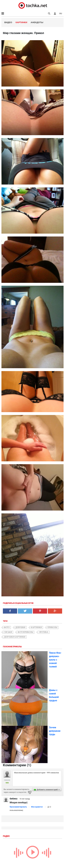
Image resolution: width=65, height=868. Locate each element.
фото (7, 627)
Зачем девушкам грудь (55, 731)
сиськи (8, 632)
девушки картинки (15, 637)
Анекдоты (37, 22)
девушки (20, 627)
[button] (55, 13)
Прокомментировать (18, 807)
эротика (43, 632)
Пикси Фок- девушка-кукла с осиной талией (55, 660)
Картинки (21, 22)
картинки (36, 627)
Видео (8, 22)
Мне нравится (37, 807)
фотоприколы (25, 632)
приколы (52, 627)
